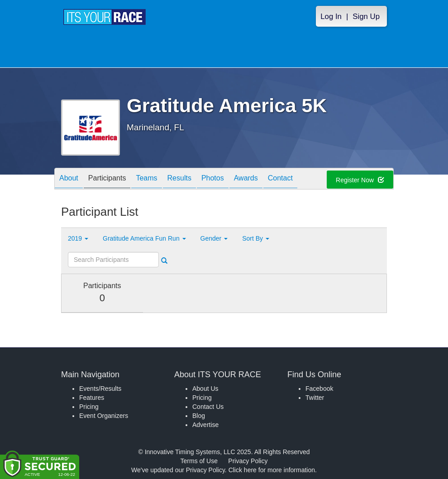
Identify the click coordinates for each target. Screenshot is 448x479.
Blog (199, 416)
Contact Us (208, 407)
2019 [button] (78, 238)
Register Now (360, 180)
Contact (280, 179)
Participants (107, 179)
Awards (246, 179)
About (69, 179)
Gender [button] (214, 238)
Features (92, 398)
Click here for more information (272, 470)
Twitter (315, 398)
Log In (331, 17)
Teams (146, 179)
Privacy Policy (248, 461)
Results (179, 179)
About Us (205, 389)
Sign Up (366, 17)
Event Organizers (104, 416)
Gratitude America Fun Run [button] (144, 238)
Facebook (319, 389)
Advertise (205, 425)
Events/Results (100, 389)
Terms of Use (199, 461)
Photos (213, 179)
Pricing (89, 407)
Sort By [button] (256, 238)
